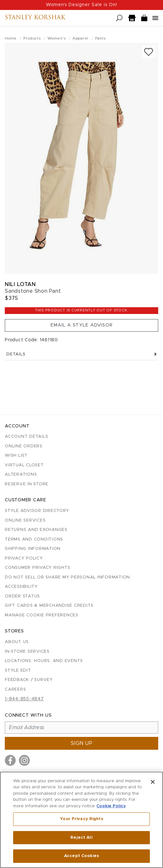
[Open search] (119, 18)
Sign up (82, 743)
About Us (17, 642)
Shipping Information (33, 549)
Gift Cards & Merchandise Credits (49, 606)
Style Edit (18, 671)
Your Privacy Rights (81, 819)
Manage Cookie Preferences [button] (42, 615)
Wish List (16, 456)
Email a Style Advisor (82, 325)
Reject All (81, 838)
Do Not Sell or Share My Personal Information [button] (67, 577)
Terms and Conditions (34, 539)
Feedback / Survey (29, 680)
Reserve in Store (27, 484)
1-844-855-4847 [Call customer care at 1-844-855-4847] (24, 699)
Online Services (25, 520)
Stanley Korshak (35, 18)
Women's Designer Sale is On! (81, 5)
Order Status (22, 596)
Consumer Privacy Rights (37, 568)
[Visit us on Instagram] (24, 760)
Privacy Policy (24, 558)
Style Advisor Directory (37, 511)
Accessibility (21, 587)
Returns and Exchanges (36, 530)
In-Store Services (27, 652)
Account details (26, 437)
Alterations (21, 474)
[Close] (153, 782)
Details (81, 354)
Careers (15, 689)
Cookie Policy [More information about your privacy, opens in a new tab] (111, 806)
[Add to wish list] (149, 52)
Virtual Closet (24, 465)
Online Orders (24, 446)
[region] (81, 820)
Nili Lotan (20, 284)
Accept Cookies (81, 856)
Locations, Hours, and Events (44, 661)
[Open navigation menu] (155, 18)
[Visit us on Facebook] (10, 760)
